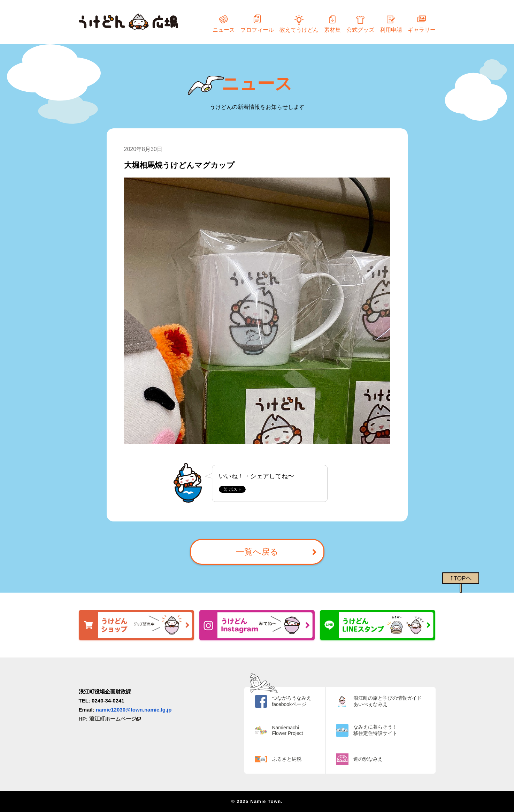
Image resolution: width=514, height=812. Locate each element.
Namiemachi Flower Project (288, 730)
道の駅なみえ (368, 759)
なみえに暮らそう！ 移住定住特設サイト (375, 730)
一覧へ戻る (257, 552)
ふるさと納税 (287, 759)
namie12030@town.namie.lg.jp (134, 710)
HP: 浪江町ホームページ (110, 719)
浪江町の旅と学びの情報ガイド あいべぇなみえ (388, 701)
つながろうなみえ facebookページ (292, 701)
